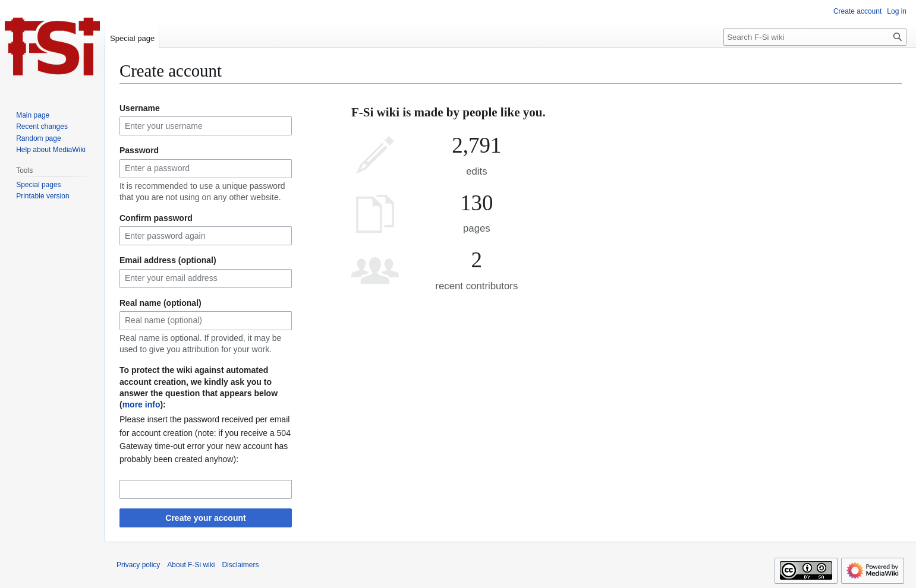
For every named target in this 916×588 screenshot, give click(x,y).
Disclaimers (240, 565)
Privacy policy (138, 565)
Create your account (205, 518)
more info (141, 404)
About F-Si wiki (191, 565)
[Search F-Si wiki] (815, 37)
